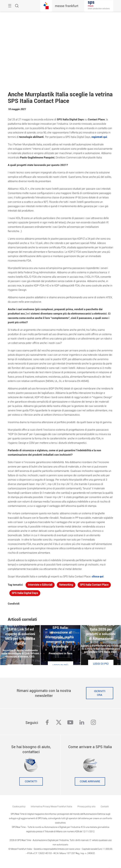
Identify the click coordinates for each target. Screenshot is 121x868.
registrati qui (99, 137)
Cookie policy (19, 807)
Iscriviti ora (100, 693)
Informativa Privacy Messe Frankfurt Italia (51, 807)
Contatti (31, 781)
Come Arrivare (90, 781)
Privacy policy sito (86, 807)
